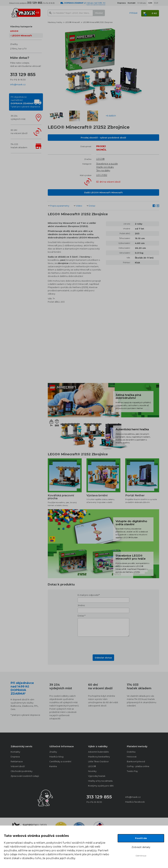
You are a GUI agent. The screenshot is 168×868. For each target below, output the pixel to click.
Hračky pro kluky (105, 167)
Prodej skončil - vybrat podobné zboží (103, 138)
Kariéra (53, 766)
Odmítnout (141, 856)
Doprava (15, 757)
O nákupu (142, 3)
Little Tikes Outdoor (98, 761)
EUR (156, 3)
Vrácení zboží (18, 766)
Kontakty (15, 752)
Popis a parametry (60, 206)
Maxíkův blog (56, 757)
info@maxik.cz (18, 84)
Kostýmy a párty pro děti (101, 786)
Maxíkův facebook (135, 802)
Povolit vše (141, 838)
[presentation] (103, 645)
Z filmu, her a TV (18, 49)
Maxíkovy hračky (55, 22)
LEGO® (14, 31)
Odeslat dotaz (103, 658)
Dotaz (92, 206)
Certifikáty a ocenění (60, 761)
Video (79, 206)
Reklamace (17, 761)
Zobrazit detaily (141, 847)
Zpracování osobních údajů (25, 776)
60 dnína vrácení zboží (19, 132)
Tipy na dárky (103, 170)
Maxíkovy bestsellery (99, 757)
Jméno (81, 605)
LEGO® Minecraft (22, 36)
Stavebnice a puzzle (107, 164)
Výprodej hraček (97, 776)
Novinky (92, 771)
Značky (14, 44)
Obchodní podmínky (22, 771)
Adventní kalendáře (98, 752)
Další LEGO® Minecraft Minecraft (103, 192)
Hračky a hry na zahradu (100, 781)
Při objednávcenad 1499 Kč (25, 102)
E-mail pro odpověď (88, 595)
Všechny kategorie (21, 26)
